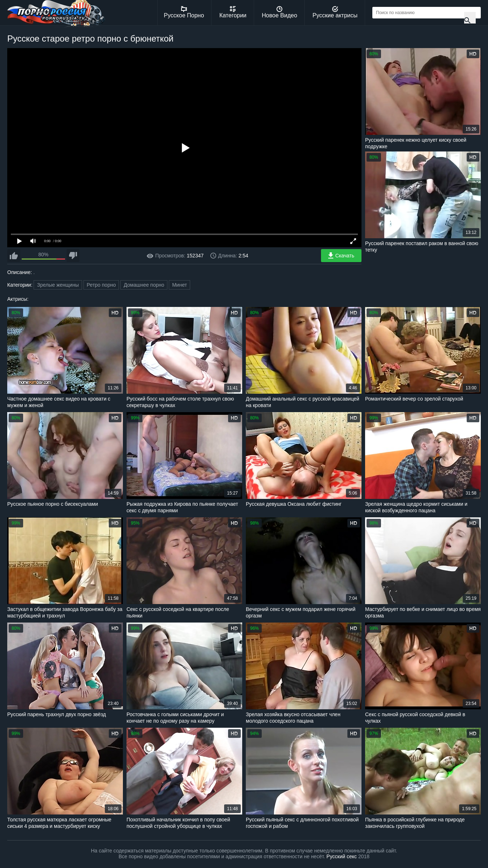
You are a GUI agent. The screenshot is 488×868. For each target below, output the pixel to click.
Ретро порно (101, 285)
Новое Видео (279, 12)
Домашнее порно (144, 285)
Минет (179, 285)
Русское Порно (184, 12)
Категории (233, 12)
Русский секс (342, 856)
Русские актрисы (335, 12)
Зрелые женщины (58, 285)
